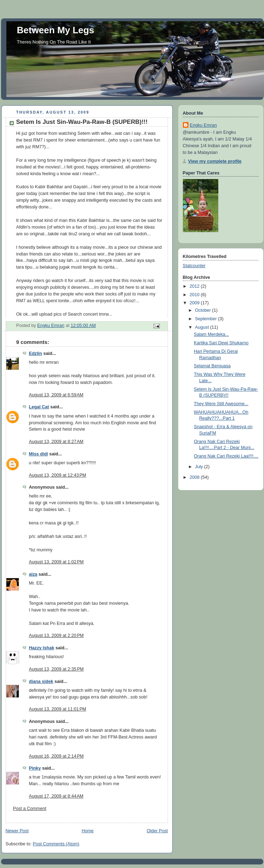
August (203, 327)
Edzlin (36, 353)
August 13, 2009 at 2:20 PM (57, 636)
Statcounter (194, 266)
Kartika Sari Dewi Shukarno (221, 343)
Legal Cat (39, 407)
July (200, 467)
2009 (195, 303)
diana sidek (41, 682)
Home (88, 831)
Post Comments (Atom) (56, 844)
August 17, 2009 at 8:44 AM (56, 796)
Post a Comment (30, 809)
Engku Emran (203, 125)
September (206, 319)
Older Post (157, 831)
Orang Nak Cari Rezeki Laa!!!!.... (226, 456)
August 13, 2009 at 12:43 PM (58, 475)
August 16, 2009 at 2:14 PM (57, 756)
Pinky (35, 768)
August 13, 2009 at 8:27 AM (56, 442)
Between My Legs (56, 30)
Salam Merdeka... (211, 334)
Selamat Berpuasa (212, 366)
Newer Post (17, 831)
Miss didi (39, 454)
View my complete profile (215, 161)
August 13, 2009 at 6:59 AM (56, 395)
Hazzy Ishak (42, 648)
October (203, 310)
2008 (195, 477)
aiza (33, 574)
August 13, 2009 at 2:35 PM (57, 669)
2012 (195, 286)
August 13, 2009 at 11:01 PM (58, 709)
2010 (195, 295)
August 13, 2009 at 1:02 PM (57, 562)
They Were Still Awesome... (221, 404)
